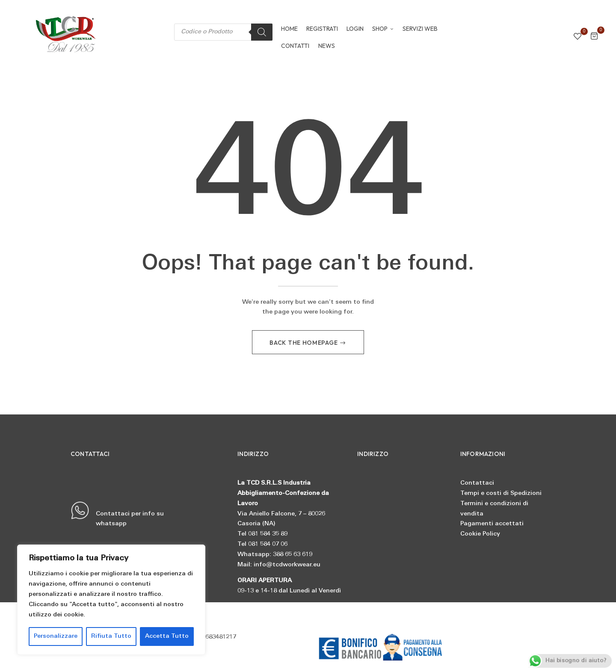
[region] (111, 600)
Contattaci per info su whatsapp (117, 514)
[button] (594, 38)
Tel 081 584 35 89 (262, 534)
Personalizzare (56, 636)
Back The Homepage (304, 343)
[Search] (262, 32)
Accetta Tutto (167, 636)
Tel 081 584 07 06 (262, 544)
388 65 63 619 (293, 555)
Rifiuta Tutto (111, 636)
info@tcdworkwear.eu (287, 565)
